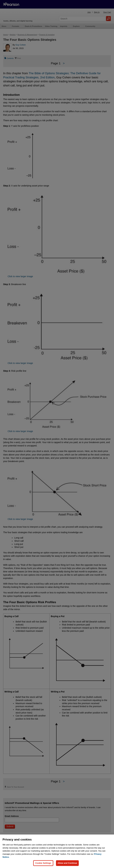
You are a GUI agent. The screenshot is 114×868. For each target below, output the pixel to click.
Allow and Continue (67, 863)
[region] (57, 851)
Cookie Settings (43, 863)
